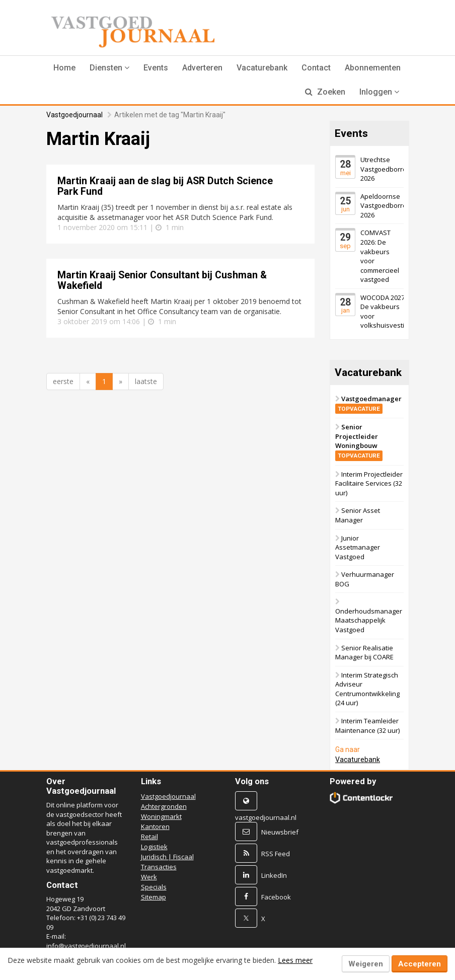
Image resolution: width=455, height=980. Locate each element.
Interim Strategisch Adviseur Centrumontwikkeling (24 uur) (367, 689)
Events (156, 68)
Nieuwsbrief (280, 832)
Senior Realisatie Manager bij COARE (364, 653)
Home (64, 68)
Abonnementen (373, 68)
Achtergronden (164, 806)
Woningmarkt (161, 816)
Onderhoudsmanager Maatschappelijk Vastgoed (369, 620)
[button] (109, 68)
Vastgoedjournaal (74, 115)
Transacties (159, 867)
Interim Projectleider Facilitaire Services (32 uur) (369, 483)
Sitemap (154, 897)
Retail (149, 837)
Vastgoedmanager (368, 403)
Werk (149, 877)
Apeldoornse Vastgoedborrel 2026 (384, 206)
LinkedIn (274, 875)
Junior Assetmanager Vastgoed (358, 547)
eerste (63, 381)
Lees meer (295, 960)
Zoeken (325, 92)
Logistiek (154, 847)
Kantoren (155, 826)
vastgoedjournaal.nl (266, 817)
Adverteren (202, 68)
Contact (316, 68)
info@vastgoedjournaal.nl (86, 946)
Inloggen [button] (379, 92)
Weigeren (366, 964)
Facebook (276, 897)
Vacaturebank (262, 68)
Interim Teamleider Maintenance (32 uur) (367, 726)
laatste (146, 381)
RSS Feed (276, 854)
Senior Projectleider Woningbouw (359, 441)
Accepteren (420, 964)
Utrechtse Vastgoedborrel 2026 (384, 169)
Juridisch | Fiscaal (167, 857)
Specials (154, 887)
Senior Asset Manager (358, 515)
